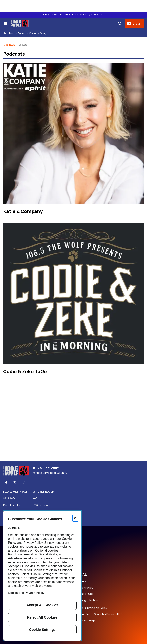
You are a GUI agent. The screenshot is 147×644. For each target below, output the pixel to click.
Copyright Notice (87, 600)
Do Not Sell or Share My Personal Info (100, 614)
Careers (81, 581)
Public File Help (85, 621)
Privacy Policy (84, 588)
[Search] (120, 23)
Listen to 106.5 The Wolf (15, 492)
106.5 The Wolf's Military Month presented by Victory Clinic (74, 15)
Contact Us (9, 498)
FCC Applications (41, 505)
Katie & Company (23, 211)
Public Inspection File (14, 505)
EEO (34, 498)
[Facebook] (6, 483)
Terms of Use (85, 594)
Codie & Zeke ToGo (25, 371)
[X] (15, 483)
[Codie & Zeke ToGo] (73, 294)
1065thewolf (10, 45)
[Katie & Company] (73, 134)
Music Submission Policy (91, 608)
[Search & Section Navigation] (5, 23)
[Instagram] (24, 483)
